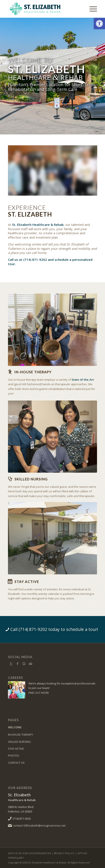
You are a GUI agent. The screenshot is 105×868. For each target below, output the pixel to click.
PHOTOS (14, 756)
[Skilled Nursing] (10, 479)
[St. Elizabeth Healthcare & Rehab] (44, 9)
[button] (99, 24)
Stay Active (27, 582)
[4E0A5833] (53, 433)
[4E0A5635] (53, 328)
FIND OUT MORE (39, 693)
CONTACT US (16, 763)
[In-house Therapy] (10, 372)
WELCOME (15, 727)
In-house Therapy (33, 372)
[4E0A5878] (53, 532)
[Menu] (91, 9)
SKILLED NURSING (19, 742)
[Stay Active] (10, 581)
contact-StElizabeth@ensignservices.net (39, 825)
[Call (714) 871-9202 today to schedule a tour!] (52, 629)
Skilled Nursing (31, 479)
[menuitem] (91, 9)
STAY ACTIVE (16, 749)
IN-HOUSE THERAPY (20, 735)
